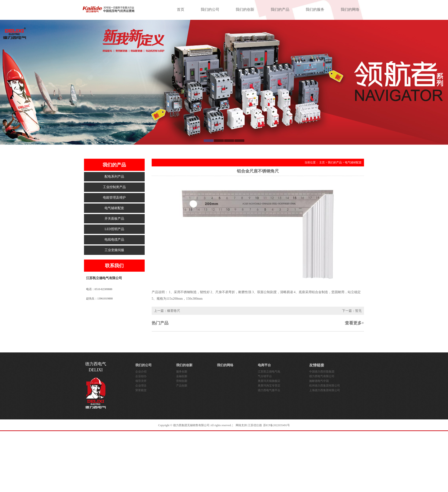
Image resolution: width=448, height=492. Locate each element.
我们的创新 (245, 9)
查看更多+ (354, 323)
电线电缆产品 (114, 240)
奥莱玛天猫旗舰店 (269, 381)
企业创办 (141, 376)
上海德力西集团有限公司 (325, 390)
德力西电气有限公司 (322, 376)
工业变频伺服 (114, 250)
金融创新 (182, 376)
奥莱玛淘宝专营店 (269, 386)
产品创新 (182, 386)
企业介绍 (141, 372)
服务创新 (182, 372)
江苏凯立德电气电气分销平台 (269, 374)
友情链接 (317, 365)
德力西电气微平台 (269, 390)
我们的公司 (210, 9)
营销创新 (182, 381)
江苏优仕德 (255, 425)
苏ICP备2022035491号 (277, 425)
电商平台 (264, 365)
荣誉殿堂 (141, 390)
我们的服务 (315, 9)
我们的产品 (280, 9)
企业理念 (141, 386)
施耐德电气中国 (319, 381)
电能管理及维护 (114, 198)
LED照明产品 (114, 229)
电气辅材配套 (114, 208)
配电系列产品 (114, 177)
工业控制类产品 (114, 187)
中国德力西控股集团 (322, 372)
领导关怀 (141, 381)
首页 (181, 9)
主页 (322, 162)
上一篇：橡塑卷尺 (167, 311)
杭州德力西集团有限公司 (325, 386)
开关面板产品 (114, 219)
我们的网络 (350, 9)
